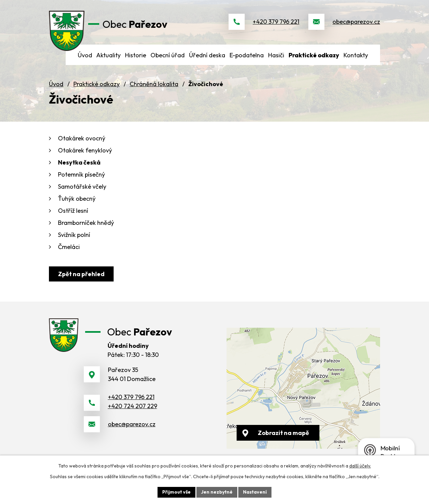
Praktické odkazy (97, 84)
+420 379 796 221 (276, 22)
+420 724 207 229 (133, 406)
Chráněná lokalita (154, 84)
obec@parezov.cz (356, 22)
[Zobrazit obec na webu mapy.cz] (303, 388)
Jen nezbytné (217, 492)
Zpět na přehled (81, 274)
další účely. (360, 466)
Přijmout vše (176, 492)
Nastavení (255, 492)
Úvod (56, 84)
